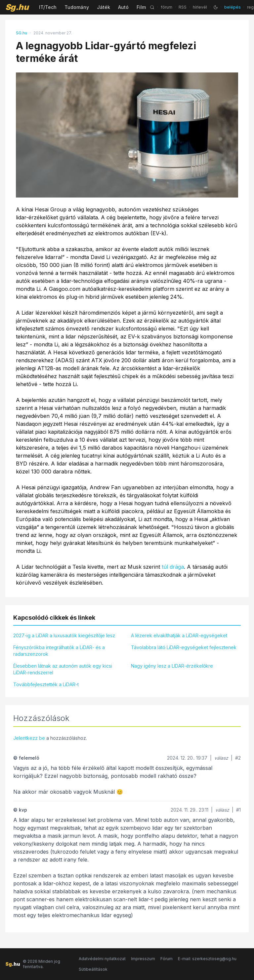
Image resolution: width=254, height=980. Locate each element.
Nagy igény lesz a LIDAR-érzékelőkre (172, 666)
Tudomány (77, 7)
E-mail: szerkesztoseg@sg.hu (207, 959)
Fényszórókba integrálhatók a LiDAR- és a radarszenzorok (59, 651)
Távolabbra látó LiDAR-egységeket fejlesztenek (184, 647)
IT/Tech (48, 7)
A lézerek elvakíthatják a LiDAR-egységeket (179, 635)
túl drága (173, 567)
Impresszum (143, 959)
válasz (221, 758)
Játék (104, 7)
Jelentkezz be (29, 738)
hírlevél (200, 7)
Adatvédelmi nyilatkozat (102, 959)
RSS (183, 7)
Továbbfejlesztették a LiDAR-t (46, 684)
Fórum (167, 959)
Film (141, 7)
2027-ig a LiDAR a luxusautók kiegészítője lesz (64, 635)
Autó (123, 7)
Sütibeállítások (93, 969)
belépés (233, 7)
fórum (167, 7)
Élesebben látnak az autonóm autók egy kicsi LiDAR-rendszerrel (63, 669)
